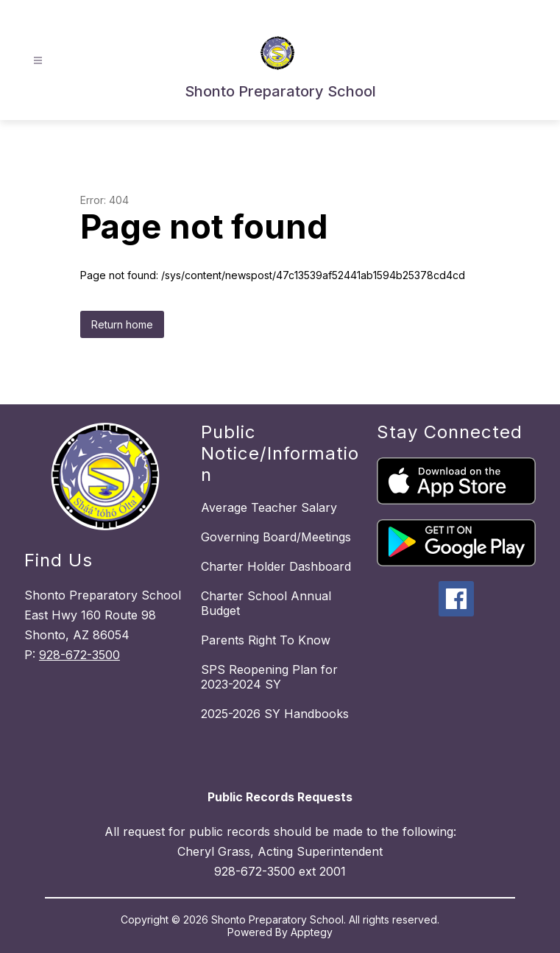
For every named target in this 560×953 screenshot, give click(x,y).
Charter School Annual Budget (266, 603)
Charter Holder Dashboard (276, 566)
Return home (122, 324)
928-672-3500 (79, 655)
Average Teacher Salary (269, 507)
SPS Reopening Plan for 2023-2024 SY (269, 677)
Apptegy (312, 932)
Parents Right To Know (266, 640)
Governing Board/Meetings (276, 537)
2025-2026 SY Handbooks (275, 714)
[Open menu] (38, 61)
